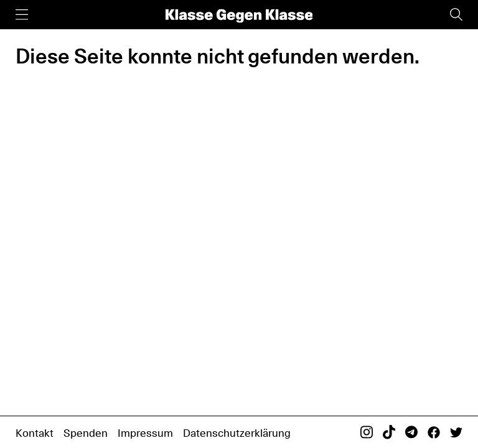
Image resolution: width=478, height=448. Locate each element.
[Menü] (22, 15)
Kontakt (35, 433)
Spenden (86, 433)
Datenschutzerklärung (237, 433)
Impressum (145, 433)
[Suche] (456, 15)
